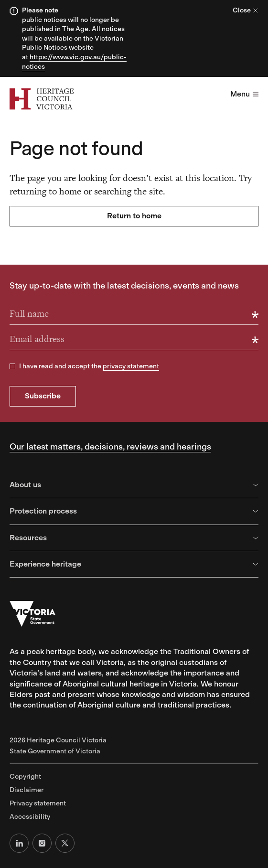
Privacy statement (38, 803)
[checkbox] (12, 366)
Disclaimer (27, 790)
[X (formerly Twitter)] (65, 843)
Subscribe (43, 396)
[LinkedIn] (19, 843)
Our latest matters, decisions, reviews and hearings (110, 447)
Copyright (25, 777)
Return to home (134, 216)
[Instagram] (42, 843)
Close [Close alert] (246, 10)
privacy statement (131, 366)
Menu (244, 94)
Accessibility (30, 817)
